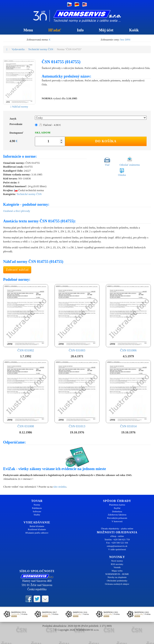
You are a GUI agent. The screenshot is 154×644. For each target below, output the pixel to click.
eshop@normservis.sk (117, 546)
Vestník (117, 567)
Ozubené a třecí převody (17, 211)
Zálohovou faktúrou (117, 515)
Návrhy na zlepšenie (117, 577)
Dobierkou (117, 511)
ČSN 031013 (77, 394)
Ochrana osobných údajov (117, 584)
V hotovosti (117, 521)
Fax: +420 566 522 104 (117, 543)
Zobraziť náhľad (17, 270)
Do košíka (106, 141)
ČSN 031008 (26, 394)
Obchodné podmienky (117, 581)
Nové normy (117, 561)
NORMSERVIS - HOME (117, 574)
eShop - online (117, 536)
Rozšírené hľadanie (37, 529)
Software (37, 511)
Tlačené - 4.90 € (50, 125)
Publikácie (37, 508)
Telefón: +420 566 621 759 (117, 539)
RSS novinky (117, 564)
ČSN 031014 (128, 394)
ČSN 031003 (77, 318)
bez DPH (125, 40)
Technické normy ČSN (41, 49)
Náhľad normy (19, 107)
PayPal (117, 508)
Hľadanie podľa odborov (37, 533)
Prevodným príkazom (117, 518)
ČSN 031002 (26, 318)
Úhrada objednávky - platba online (117, 528)
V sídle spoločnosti (117, 549)
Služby (37, 515)
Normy (37, 505)
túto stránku (60, 487)
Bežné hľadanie (37, 526)
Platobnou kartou (117, 505)
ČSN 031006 (128, 318)
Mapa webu (117, 571)
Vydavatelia (18, 49)
